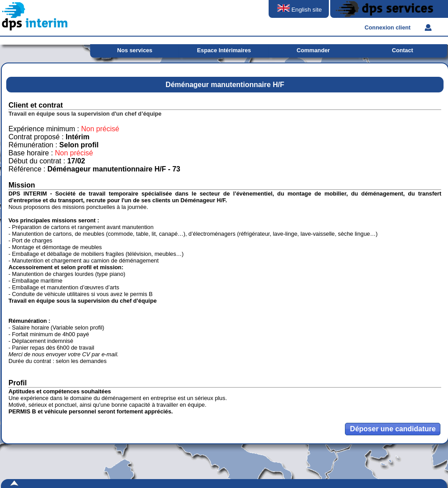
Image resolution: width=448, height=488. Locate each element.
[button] (393, 429)
